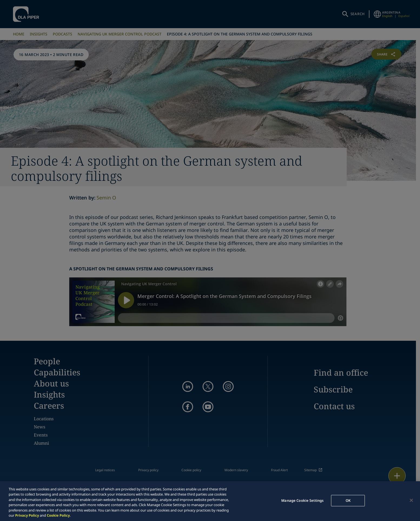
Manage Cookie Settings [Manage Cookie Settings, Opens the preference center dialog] (302, 500)
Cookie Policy (58, 515)
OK (348, 500)
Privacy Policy (27, 515)
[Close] (411, 500)
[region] (210, 501)
